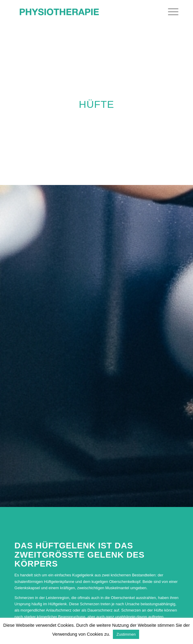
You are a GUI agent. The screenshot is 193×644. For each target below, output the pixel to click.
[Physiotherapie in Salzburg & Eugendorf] (80, 12)
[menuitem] (170, 12)
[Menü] (170, 12)
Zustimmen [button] (126, 634)
